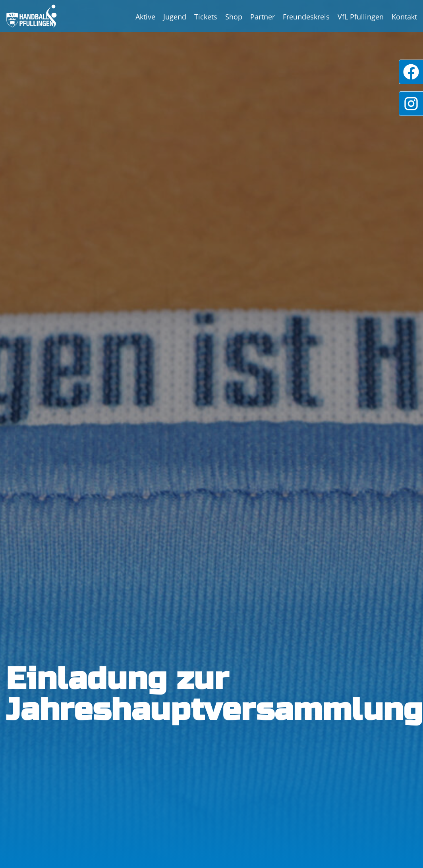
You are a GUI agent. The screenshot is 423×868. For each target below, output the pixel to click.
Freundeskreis (306, 17)
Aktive (145, 17)
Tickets (206, 17)
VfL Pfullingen (361, 17)
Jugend (175, 17)
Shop (234, 17)
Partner (263, 17)
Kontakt (404, 17)
